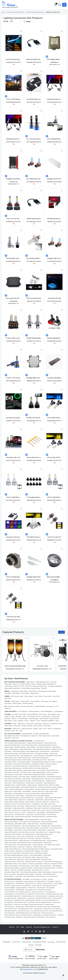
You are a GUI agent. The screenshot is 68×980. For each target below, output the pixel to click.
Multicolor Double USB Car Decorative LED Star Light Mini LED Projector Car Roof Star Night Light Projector (34, 59)
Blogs (22, 927)
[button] (64, 5)
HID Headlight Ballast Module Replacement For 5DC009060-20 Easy (54, 59)
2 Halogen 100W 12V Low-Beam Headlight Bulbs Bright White (54, 258)
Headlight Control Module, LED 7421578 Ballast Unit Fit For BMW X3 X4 (14, 179)
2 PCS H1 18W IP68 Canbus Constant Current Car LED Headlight (14, 497)
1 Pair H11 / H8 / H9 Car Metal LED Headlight (14, 378)
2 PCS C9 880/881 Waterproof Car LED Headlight (54, 139)
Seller (42, 957)
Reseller (31, 945)
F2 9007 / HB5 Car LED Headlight (14, 338)
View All (61, 632)
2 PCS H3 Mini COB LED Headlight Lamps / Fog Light (54, 418)
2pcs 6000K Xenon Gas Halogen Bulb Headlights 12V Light (34, 179)
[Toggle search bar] (59, 5)
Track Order (51, 942)
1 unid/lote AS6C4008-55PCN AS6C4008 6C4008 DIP (54, 378)
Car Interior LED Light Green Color (14, 418)
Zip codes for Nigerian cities (42, 927)
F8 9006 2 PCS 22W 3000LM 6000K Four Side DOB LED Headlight (34, 418)
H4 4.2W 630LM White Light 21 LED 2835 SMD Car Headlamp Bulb (34, 258)
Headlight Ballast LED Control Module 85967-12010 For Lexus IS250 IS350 (34, 378)
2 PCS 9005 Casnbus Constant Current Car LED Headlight (34, 537)
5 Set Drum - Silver (42, 666)
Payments (29, 927)
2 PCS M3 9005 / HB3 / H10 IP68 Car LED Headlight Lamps (14, 258)
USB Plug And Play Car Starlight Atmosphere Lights (54, 99)
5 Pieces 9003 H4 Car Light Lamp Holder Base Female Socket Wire (34, 457)
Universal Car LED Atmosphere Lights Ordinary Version (14, 537)
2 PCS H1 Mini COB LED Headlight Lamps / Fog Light (54, 457)
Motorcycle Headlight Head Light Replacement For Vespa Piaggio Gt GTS (54, 577)
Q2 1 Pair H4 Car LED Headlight (34, 139)
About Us (12, 927)
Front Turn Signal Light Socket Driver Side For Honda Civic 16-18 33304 (14, 577)
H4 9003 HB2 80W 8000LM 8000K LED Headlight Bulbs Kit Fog (34, 338)
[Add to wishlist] (26, 638)
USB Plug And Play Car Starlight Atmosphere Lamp (54, 219)
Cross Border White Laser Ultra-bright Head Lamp (34, 99)
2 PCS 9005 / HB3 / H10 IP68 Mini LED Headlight (14, 457)
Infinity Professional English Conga (15, 666)
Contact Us (56, 927)
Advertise (30, 957)
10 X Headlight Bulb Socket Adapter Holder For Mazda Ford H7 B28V (34, 497)
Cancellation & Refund (39, 942)
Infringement (7, 942)
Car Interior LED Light (54, 298)
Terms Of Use (16, 942)
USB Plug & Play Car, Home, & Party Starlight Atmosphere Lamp (14, 139)
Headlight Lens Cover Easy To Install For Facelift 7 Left (54, 179)
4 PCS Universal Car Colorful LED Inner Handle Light (34, 298)
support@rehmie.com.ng (30, 969)
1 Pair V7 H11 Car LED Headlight (14, 219)
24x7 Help (38, 945)
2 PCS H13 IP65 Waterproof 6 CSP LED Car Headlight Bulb (14, 99)
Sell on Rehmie (61, 942)
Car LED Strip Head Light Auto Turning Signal (14, 59)
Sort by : (6, 21)
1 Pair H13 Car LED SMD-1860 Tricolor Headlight (54, 537)
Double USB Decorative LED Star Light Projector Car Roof (34, 219)
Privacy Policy (26, 942)
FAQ (18, 927)
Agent (54, 957)
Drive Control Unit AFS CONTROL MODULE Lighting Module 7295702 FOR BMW (14, 298)
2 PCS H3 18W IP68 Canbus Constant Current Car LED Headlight (54, 497)
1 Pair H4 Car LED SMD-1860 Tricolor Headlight (14, 617)
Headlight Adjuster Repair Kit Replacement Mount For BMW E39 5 (34, 577)
